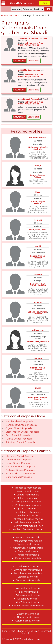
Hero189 (38, 274)
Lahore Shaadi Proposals (18, 463)
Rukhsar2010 (38, 330)
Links (36, 631)
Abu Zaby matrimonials (28, 602)
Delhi (32, 230)
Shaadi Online (24, 631)
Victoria (43, 147)
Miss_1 (38, 166)
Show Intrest (19, 61)
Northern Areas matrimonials (28, 529)
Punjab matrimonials (28, 555)
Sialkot (34, 368)
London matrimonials (28, 566)
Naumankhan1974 (38, 138)
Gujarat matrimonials (28, 544)
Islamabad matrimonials (28, 488)
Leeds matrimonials (28, 577)
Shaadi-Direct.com (22, 4)
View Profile (34, 61)
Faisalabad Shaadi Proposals (20, 474)
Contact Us (26, 633)
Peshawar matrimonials (28, 505)
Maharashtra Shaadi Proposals (21, 425)
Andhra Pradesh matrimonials (28, 606)
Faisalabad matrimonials (28, 512)
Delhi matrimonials (28, 551)
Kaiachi (30, 342)
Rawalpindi (34, 398)
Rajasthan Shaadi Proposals (20, 442)
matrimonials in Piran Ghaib (31, 44)
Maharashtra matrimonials (28, 541)
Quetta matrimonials (28, 509)
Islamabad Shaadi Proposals (20, 456)
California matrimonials (28, 595)
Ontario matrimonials (28, 614)
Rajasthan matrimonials (28, 558)
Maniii (38, 246)
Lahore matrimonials (28, 495)
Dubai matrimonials (28, 599)
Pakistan (36, 45)
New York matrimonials (28, 588)
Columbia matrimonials (28, 621)
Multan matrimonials (28, 498)
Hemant (38, 220)
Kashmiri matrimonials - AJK (28, 526)
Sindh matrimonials (28, 516)
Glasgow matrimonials (28, 580)
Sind (37, 342)
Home (5, 16)
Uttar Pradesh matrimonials (28, 548)
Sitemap (45, 631)
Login (45, 3)
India (44, 230)
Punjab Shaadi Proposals (19, 439)
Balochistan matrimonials (28, 522)
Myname (38, 302)
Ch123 (38, 388)
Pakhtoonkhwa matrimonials (28, 519)
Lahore (34, 175)
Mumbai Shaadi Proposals (19, 421)
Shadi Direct (9, 631)
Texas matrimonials (28, 592)
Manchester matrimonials (28, 573)
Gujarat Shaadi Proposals (19, 428)
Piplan (34, 202)
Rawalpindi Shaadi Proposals (21, 467)
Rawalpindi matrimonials (28, 502)
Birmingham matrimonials (28, 570)
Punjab (28, 45)
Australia (38, 149)
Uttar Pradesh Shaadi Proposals (22, 432)
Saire (38, 192)
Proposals (16, 16)
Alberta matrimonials (28, 617)
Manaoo (38, 358)
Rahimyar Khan (37, 284)
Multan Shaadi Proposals (18, 477)
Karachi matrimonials (28, 491)
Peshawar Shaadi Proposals (20, 470)
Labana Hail (34, 312)
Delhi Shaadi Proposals (18, 435)
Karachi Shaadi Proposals (19, 460)
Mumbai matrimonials (28, 537)
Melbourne (33, 147)
